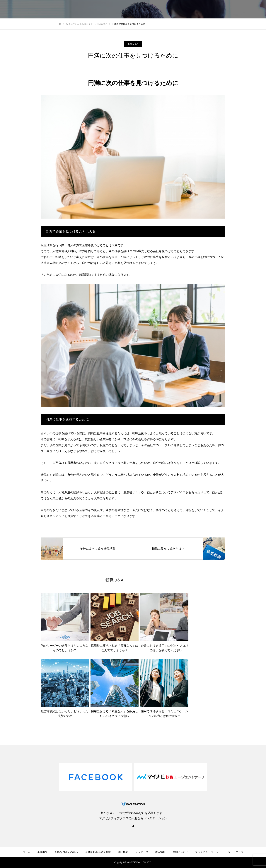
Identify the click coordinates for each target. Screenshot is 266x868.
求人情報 (160, 852)
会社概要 (123, 852)
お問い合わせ (180, 852)
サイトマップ (236, 852)
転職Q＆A (133, 44)
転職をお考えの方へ (66, 852)
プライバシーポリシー (208, 852)
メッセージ (142, 852)
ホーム (26, 852)
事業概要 (42, 852)
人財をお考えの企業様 (98, 852)
